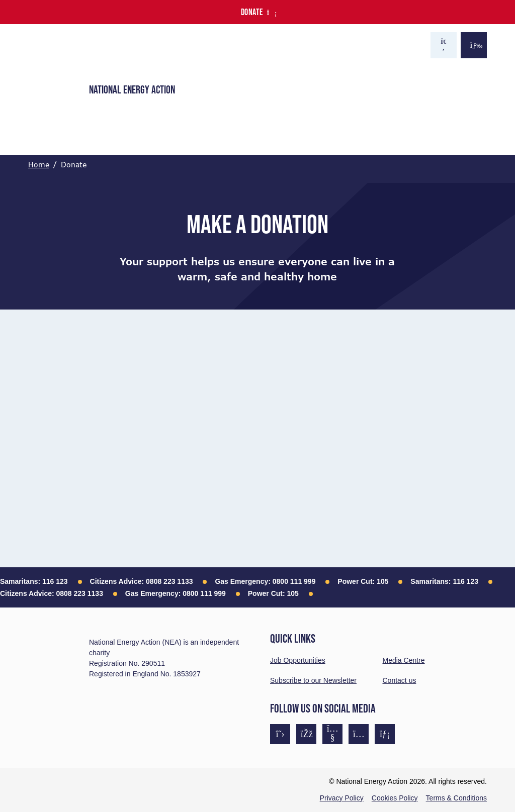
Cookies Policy (395, 798)
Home (39, 165)
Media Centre (404, 660)
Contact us (400, 680)
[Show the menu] (474, 45)
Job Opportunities (298, 660)
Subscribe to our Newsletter (313, 680)
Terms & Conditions (456, 798)
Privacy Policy (342, 798)
